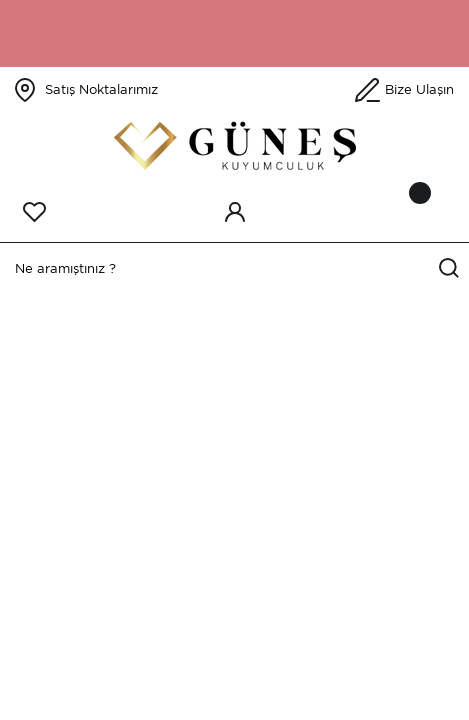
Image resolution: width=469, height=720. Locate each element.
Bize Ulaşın (419, 89)
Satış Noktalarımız (101, 89)
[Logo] (235, 145)
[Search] (234, 268)
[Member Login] (235, 212)
